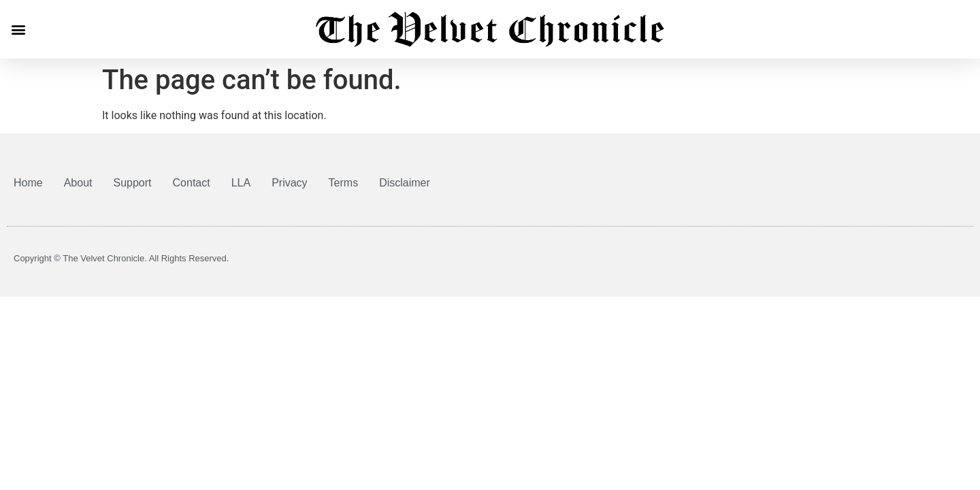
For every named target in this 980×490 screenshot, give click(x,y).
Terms (344, 183)
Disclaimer (405, 183)
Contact (192, 183)
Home (28, 183)
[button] (18, 29)
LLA (241, 183)
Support (133, 183)
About (78, 183)
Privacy (289, 183)
